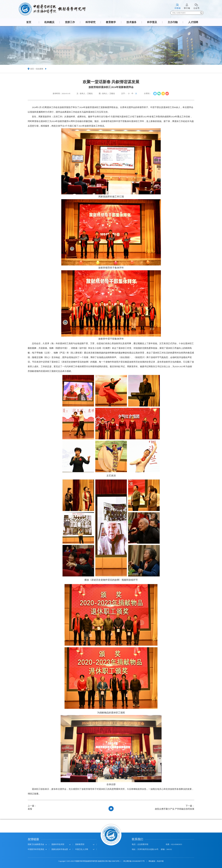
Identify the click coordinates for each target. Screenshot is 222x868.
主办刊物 (173, 22)
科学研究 (90, 22)
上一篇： (32, 808)
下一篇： (175, 808)
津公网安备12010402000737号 (134, 861)
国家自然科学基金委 (60, 849)
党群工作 (70, 22)
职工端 (187, 8)
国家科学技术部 (58, 844)
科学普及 (152, 22)
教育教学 (111, 22)
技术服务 (132, 22)
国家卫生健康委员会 (36, 844)
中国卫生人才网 (82, 849)
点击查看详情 (143, 844)
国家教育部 (80, 844)
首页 (29, 22)
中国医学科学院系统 (36, 849)
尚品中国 (160, 861)
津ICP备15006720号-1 (113, 861)
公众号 (196, 8)
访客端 (178, 8)
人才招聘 (193, 22)
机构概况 (49, 22)
